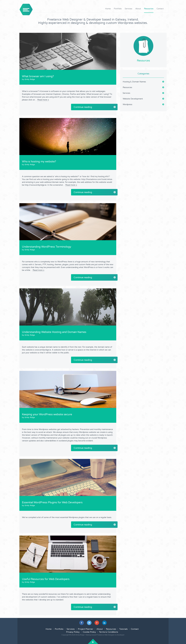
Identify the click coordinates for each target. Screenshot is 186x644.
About (138, 9)
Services (129, 9)
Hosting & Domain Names (134, 82)
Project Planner (86, 629)
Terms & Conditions (109, 632)
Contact (160, 9)
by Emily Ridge (28, 79)
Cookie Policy (89, 632)
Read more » (43, 100)
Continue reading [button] (95, 107)
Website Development (133, 99)
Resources (149, 9)
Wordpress (127, 104)
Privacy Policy (73, 632)
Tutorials (123, 629)
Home (108, 9)
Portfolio (118, 9)
